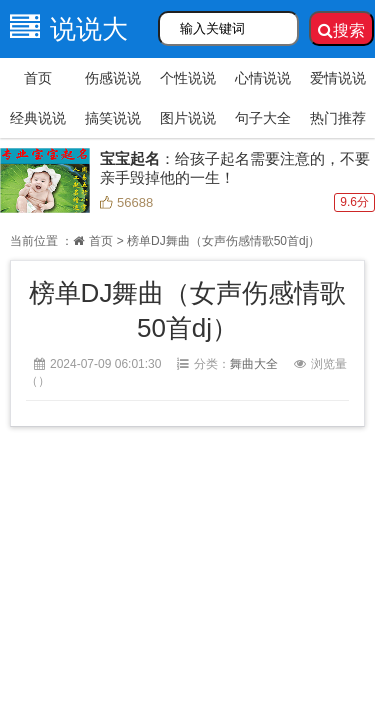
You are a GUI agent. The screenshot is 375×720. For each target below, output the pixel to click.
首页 (38, 78)
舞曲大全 (254, 364)
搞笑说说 (113, 118)
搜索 (341, 30)
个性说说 (188, 78)
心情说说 (263, 78)
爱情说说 (338, 78)
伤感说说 (113, 78)
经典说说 (38, 118)
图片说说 (188, 118)
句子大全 (263, 118)
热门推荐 (338, 118)
